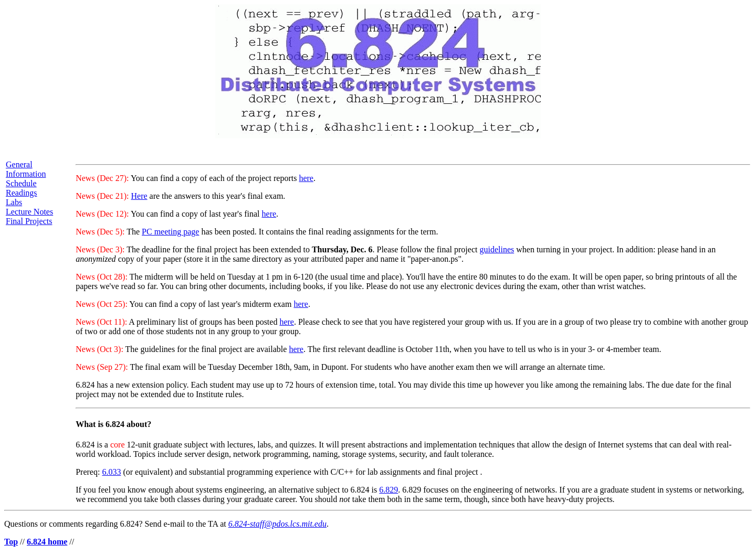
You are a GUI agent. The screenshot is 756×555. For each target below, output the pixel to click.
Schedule (21, 183)
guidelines (497, 249)
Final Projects (29, 221)
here (306, 178)
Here (139, 196)
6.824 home (47, 542)
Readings (22, 193)
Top (11, 542)
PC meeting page (170, 232)
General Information (26, 169)
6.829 (388, 490)
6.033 (111, 472)
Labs (14, 202)
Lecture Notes (29, 212)
